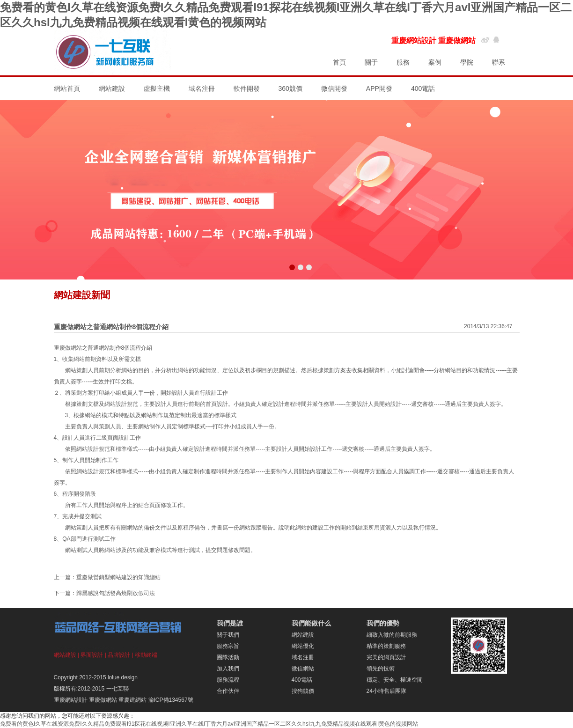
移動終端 (146, 655)
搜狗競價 (303, 691)
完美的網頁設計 (386, 657)
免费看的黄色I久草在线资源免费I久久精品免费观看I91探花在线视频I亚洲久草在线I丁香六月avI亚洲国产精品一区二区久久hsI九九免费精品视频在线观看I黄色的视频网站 (209, 724)
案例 (435, 62)
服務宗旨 (228, 646)
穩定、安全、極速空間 (395, 680)
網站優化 (303, 646)
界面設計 (92, 655)
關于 (371, 62)
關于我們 (228, 635)
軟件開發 (247, 88)
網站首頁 (67, 88)
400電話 (423, 88)
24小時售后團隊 (386, 691)
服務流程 (228, 680)
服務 (403, 62)
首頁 (339, 62)
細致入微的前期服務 (392, 635)
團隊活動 (228, 657)
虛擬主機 (157, 88)
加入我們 (228, 669)
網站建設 (112, 88)
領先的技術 (381, 669)
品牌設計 (119, 655)
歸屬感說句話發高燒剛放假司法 (116, 593)
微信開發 (334, 88)
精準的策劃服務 (386, 646)
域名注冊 (202, 88)
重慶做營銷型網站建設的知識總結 (118, 577)
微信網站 (303, 669)
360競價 (290, 88)
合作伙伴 (228, 691)
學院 (467, 62)
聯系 (499, 62)
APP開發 (379, 88)
